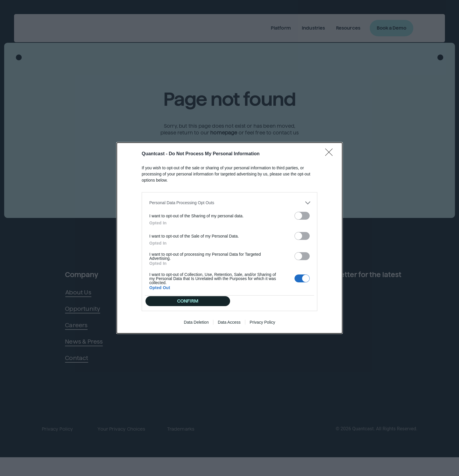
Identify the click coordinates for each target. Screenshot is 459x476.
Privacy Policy (262, 326)
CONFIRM (190, 301)
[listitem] (229, 199)
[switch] (302, 212)
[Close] (331, 151)
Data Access (229, 326)
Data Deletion (196, 326)
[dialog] (229, 238)
